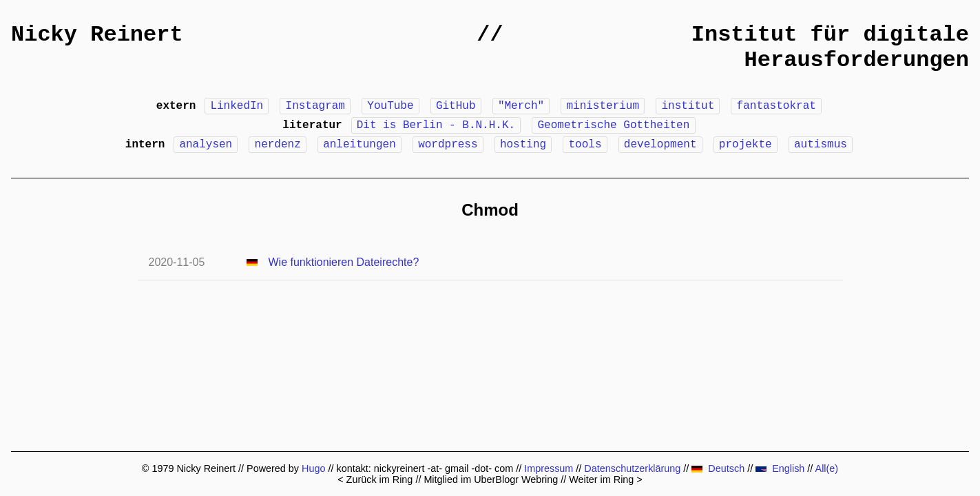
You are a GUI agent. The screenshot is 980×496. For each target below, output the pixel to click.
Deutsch (718, 468)
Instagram (315, 106)
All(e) (827, 468)
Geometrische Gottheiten (613, 125)
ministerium (603, 106)
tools (585, 145)
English (780, 468)
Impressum (549, 468)
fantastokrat (776, 106)
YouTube (390, 106)
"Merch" (521, 106)
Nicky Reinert (97, 35)
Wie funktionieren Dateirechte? (344, 262)
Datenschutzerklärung (632, 468)
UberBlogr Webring (516, 479)
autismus (821, 145)
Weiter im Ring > (606, 479)
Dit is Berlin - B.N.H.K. (436, 125)
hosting (523, 145)
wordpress (448, 145)
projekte (746, 145)
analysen (206, 145)
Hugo (313, 468)
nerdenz (278, 145)
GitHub (456, 106)
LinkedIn (237, 106)
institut (688, 106)
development (660, 145)
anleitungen (359, 145)
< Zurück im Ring (375, 479)
